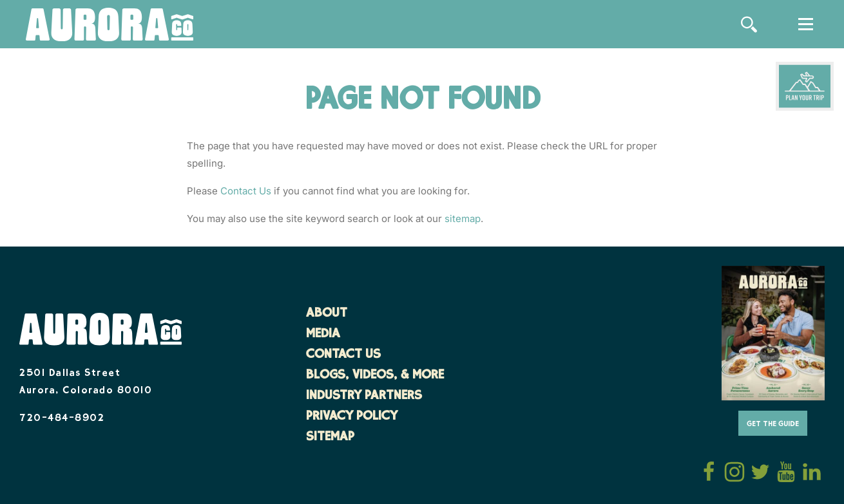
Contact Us (246, 191)
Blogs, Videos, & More (375, 376)
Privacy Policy (352, 417)
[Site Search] (749, 24)
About (327, 314)
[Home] (110, 25)
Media (323, 335)
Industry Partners (364, 397)
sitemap (463, 219)
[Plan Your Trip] (805, 86)
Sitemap (330, 438)
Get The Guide (773, 425)
